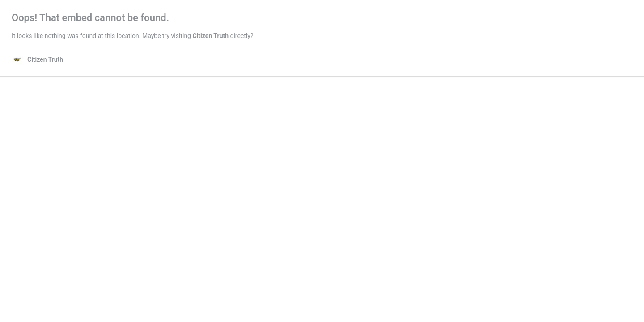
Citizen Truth (210, 36)
